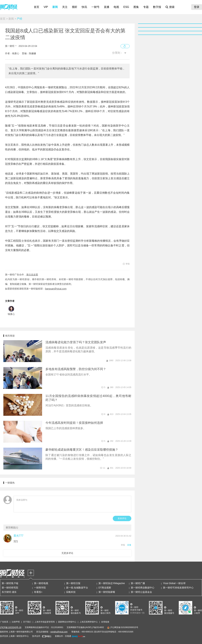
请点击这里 (32, 275)
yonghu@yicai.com (59, 632)
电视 (116, 7)
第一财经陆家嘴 (107, 592)
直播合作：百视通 (63, 636)
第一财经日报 (73, 583)
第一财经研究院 (10, 588)
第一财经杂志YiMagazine (112, 583)
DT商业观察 (105, 588)
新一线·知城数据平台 (77, 588)
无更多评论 (67, 553)
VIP (46, 7)
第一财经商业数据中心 (143, 588)
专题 (146, 7)
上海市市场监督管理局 (45, 622)
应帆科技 (71, 592)
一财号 (95, 7)
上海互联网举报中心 (89, 622)
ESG (126, 7)
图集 (136, 7)
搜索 (172, 7)
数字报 (157, 7)
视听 (75, 7)
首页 (37, 7)
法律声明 (16, 622)
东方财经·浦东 (9, 592)
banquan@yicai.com (56, 289)
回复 (129, 545)
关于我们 (27, 622)
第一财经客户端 (10, 583)
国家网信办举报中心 (67, 622)
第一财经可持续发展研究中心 (178, 588)
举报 (123, 545)
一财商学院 (40, 588)
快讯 (84, 7)
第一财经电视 (41, 583)
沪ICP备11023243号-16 (11, 627)
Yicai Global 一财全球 (174, 583)
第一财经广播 (138, 583)
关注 (65, 7)
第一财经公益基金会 (141, 592)
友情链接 (105, 622)
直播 (107, 7)
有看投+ (38, 592)
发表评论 (122, 518)
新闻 (55, 7)
